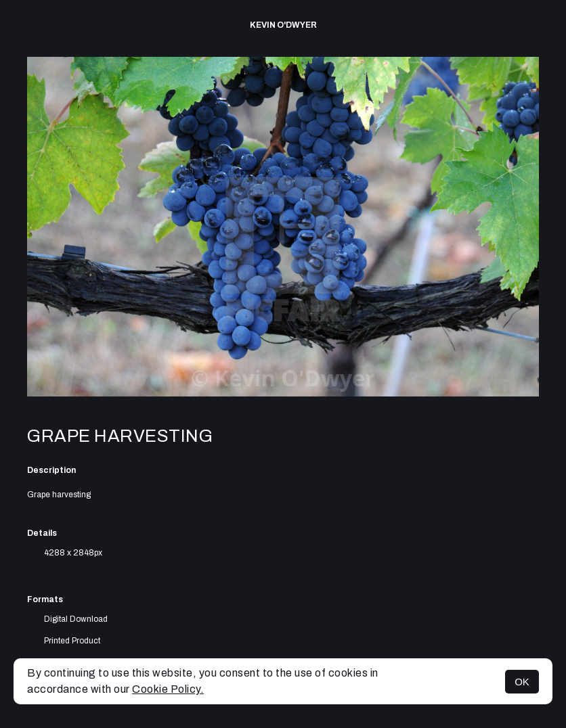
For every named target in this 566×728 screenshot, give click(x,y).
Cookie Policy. (168, 689)
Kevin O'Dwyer (283, 25)
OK (522, 682)
